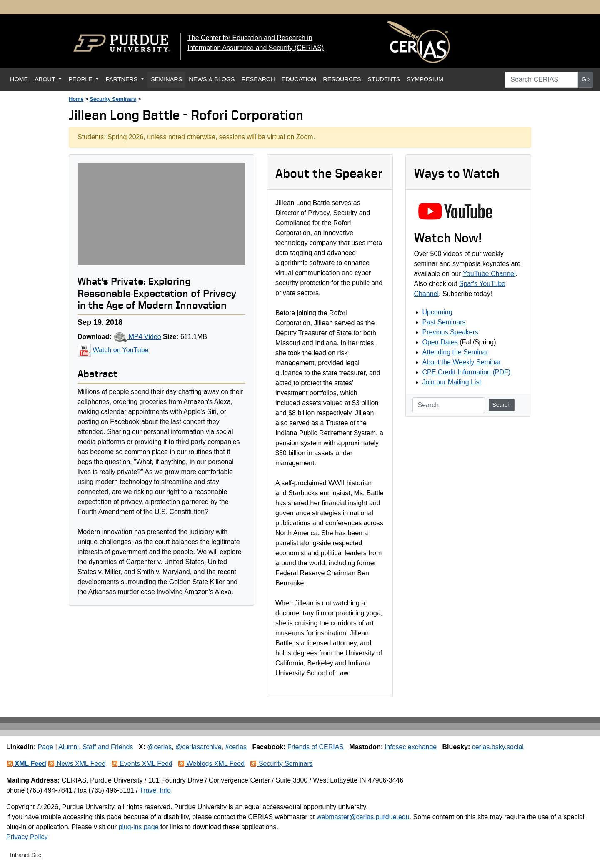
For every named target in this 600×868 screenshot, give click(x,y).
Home (76, 99)
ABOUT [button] (46, 79)
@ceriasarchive (199, 747)
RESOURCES (342, 79)
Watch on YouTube (113, 350)
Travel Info (155, 790)
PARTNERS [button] (122, 79)
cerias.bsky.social (498, 747)
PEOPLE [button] (81, 79)
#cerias (236, 747)
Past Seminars (444, 322)
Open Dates (440, 342)
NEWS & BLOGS (212, 79)
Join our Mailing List (452, 382)
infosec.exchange (411, 747)
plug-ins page (138, 827)
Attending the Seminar (455, 352)
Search (502, 405)
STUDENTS (384, 79)
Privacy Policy (27, 837)
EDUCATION (299, 79)
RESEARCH (258, 79)
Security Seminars (113, 99)
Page (46, 747)
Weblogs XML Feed (211, 764)
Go (586, 79)
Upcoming (437, 312)
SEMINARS (166, 79)
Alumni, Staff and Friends (96, 747)
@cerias (159, 747)
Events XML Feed (142, 764)
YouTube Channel (489, 274)
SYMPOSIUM (425, 79)
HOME (21, 79)
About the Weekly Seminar (462, 362)
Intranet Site (26, 855)
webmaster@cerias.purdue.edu (363, 817)
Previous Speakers (450, 332)
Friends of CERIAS (316, 747)
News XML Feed (77, 764)
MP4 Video (137, 337)
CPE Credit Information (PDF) (467, 372)
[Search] (449, 405)
